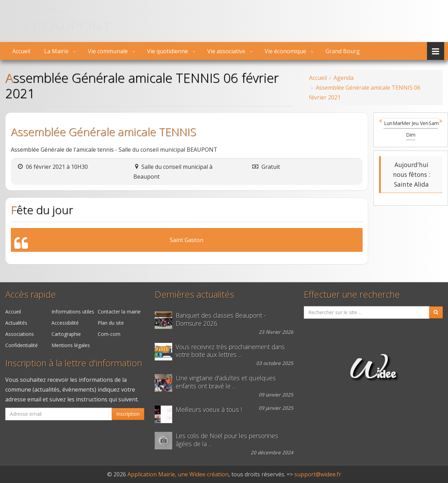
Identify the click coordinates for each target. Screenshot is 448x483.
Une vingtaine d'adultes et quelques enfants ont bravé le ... (226, 382)
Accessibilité (65, 323)
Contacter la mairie (119, 312)
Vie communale (108, 51)
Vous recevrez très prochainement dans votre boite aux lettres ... (230, 351)
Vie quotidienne (167, 51)
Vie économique (285, 51)
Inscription (128, 414)
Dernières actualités (194, 294)
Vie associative (226, 51)
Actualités (16, 323)
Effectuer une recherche (352, 294)
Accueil (21, 51)
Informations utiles (73, 312)
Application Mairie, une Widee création (178, 474)
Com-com (109, 334)
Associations (20, 334)
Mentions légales (71, 345)
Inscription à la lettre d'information (74, 363)
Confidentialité (22, 345)
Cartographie (66, 334)
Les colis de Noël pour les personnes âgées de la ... (227, 440)
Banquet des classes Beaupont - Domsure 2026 (221, 319)
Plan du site (111, 323)
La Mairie (56, 51)
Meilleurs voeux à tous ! (209, 410)
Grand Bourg (343, 51)
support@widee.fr (318, 474)
